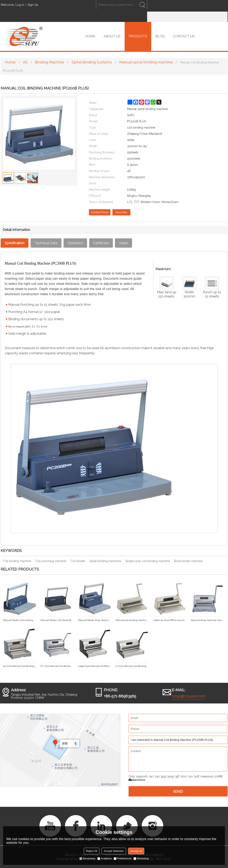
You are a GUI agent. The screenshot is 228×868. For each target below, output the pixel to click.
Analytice (105, 858)
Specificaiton (15, 243)
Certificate (101, 243)
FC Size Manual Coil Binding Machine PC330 (57, 666)
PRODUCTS (138, 36)
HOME (90, 36)
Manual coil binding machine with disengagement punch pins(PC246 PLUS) (132, 620)
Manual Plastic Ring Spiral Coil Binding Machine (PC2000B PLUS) (95, 620)
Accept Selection (114, 851)
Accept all (136, 851)
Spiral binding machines (105, 561)
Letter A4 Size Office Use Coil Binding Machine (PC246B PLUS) (170, 620)
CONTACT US (184, 36)
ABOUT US (112, 36)
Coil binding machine (17, 561)
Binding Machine (50, 62)
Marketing (141, 858)
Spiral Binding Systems (92, 62)
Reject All (92, 851)
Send (178, 791)
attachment (137, 780)
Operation (75, 243)
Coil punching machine (51, 561)
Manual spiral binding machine (146, 62)
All (25, 62)
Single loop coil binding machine (148, 561)
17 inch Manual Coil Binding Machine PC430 (132, 666)
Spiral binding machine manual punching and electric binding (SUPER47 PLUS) (207, 620)
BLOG (160, 36)
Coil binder (78, 561)
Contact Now (100, 212)
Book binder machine (188, 561)
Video (123, 243)
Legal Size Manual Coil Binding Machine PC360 (95, 666)
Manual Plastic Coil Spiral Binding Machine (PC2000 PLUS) (57, 620)
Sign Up (33, 5)
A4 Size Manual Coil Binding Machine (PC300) (19, 666)
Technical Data (46, 243)
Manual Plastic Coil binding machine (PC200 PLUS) (19, 620)
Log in (20, 5)
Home (10, 62)
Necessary (87, 858)
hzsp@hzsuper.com (189, 696)
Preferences (123, 858)
